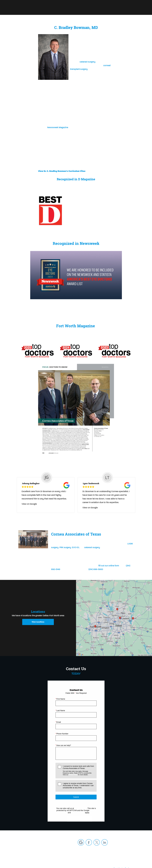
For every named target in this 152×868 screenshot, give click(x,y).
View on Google (29, 509)
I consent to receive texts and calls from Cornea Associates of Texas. (78, 775)
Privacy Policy (73, 779)
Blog (95, 7)
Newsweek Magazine (58, 127)
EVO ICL (76, 552)
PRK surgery (65, 552)
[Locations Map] (114, 618)
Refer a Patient (83, 7)
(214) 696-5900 (96, 574)
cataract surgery (88, 62)
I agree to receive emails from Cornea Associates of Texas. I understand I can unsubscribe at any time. (78, 790)
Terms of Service (78, 817)
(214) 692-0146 (80, 813)
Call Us (104, 7)
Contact (126, 7)
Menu (138, 7)
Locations (115, 7)
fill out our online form (109, 570)
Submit (76, 802)
